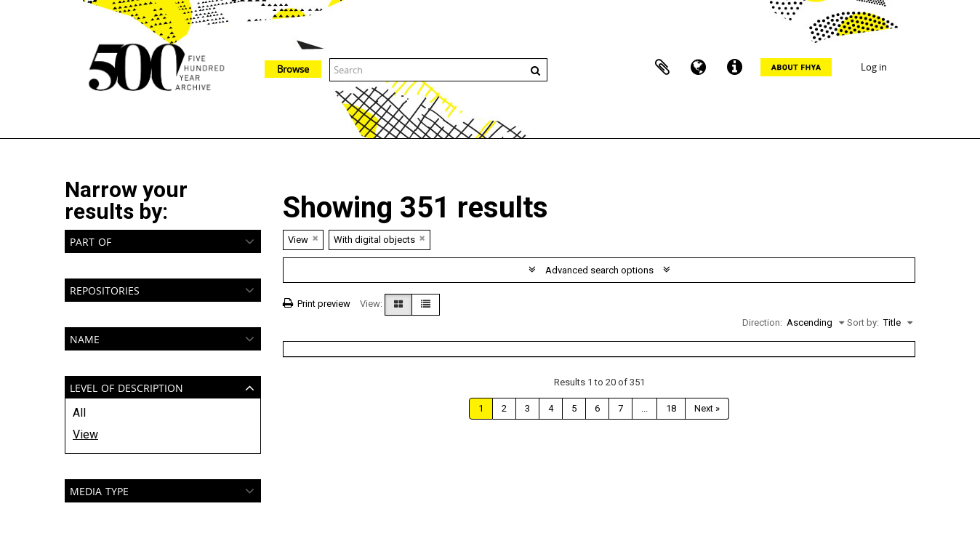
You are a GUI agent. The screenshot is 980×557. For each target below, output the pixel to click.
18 (671, 408)
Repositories (105, 289)
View (85, 434)
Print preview (317, 304)
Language (699, 68)
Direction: (762, 322)
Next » (707, 408)
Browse (293, 69)
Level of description (126, 386)
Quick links (735, 68)
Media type (99, 490)
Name (85, 338)
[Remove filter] (316, 238)
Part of (91, 240)
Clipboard (662, 68)
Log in (874, 67)
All (79, 413)
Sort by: (863, 322)
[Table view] (426, 305)
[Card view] (398, 305)
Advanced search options (599, 270)
